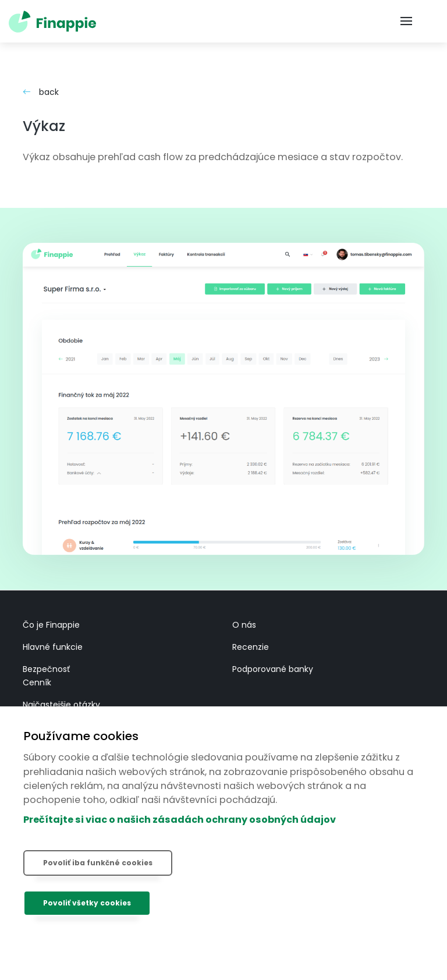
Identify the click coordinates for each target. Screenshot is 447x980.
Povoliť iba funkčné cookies (98, 863)
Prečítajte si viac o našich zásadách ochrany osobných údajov (180, 820)
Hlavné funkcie (53, 647)
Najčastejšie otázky (61, 705)
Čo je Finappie (51, 625)
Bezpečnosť (46, 669)
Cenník (37, 682)
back (41, 92)
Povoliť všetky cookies (87, 903)
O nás (244, 625)
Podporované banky (273, 669)
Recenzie (251, 647)
